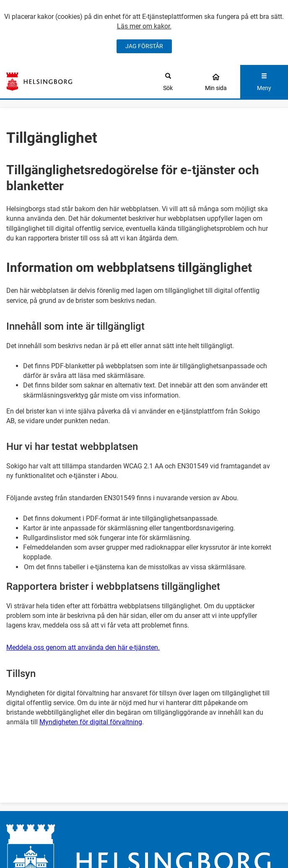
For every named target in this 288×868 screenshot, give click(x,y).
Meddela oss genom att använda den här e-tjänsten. (83, 647)
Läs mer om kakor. (144, 26)
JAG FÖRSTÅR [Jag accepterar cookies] (144, 46)
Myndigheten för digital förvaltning (91, 722)
